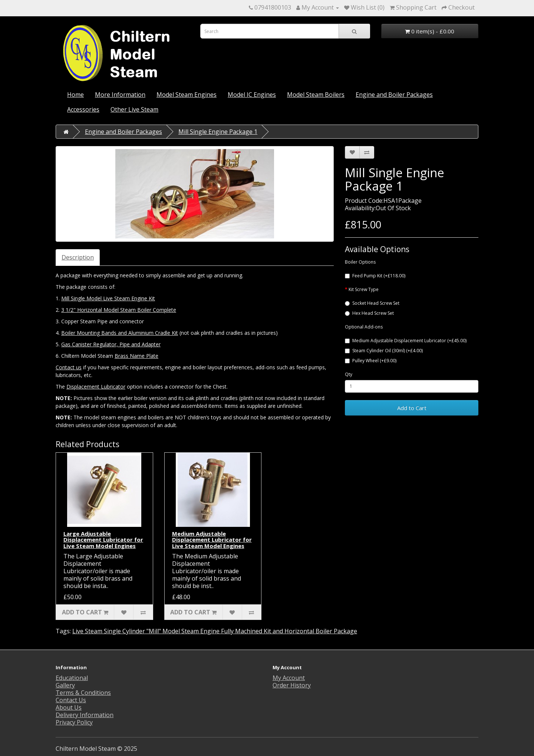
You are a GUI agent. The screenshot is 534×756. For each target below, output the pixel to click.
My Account (289, 678)
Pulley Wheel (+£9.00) (371, 361)
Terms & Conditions (83, 693)
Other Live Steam (134, 109)
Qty (349, 374)
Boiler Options (360, 262)
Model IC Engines (252, 95)
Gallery (65, 685)
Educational (72, 678)
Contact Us (71, 700)
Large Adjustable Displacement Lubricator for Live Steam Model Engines (103, 540)
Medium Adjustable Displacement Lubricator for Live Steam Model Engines (212, 540)
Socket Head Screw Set (372, 303)
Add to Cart (412, 408)
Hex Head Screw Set (369, 313)
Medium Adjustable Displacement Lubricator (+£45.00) (406, 341)
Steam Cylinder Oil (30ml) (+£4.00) (384, 351)
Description (78, 257)
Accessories (83, 109)
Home (75, 95)
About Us (69, 707)
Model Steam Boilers (316, 95)
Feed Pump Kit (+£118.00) (375, 276)
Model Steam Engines (187, 95)
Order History (292, 685)
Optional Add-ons (364, 327)
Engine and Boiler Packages (394, 95)
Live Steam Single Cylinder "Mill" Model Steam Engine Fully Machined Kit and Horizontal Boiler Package (215, 631)
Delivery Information (85, 715)
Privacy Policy (74, 722)
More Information (120, 95)
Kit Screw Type (364, 289)
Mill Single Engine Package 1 (218, 132)
